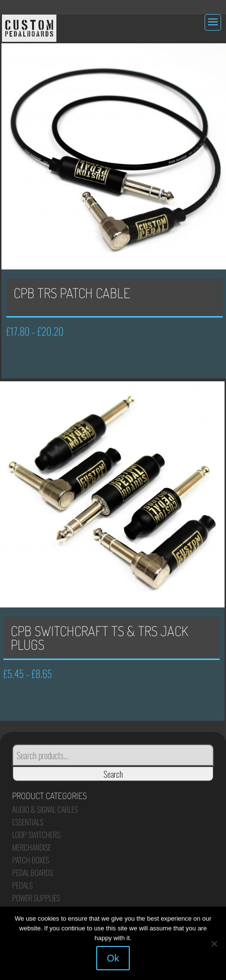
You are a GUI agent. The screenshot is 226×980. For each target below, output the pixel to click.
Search (113, 774)
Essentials (28, 822)
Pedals (22, 885)
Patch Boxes (31, 860)
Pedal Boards (33, 873)
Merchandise (32, 847)
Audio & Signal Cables (45, 809)
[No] (214, 944)
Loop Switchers (36, 835)
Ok (113, 958)
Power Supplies (36, 898)
